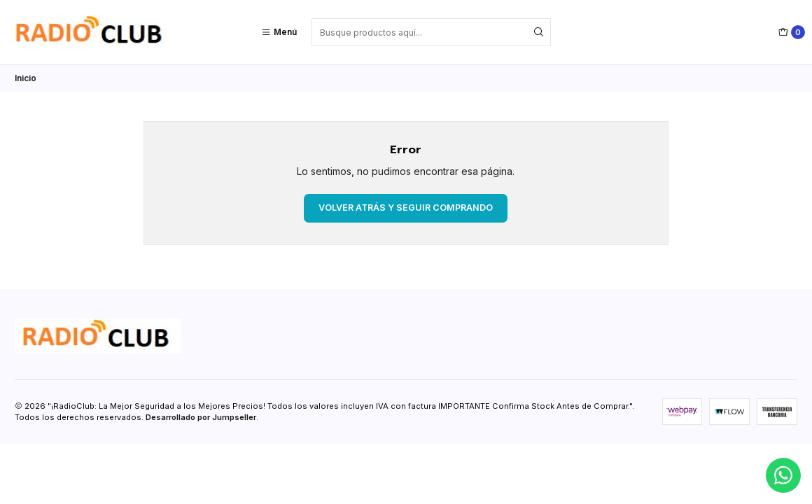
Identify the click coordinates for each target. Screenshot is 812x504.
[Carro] (792, 32)
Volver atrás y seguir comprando (406, 208)
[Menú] (279, 32)
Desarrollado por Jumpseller (201, 417)
